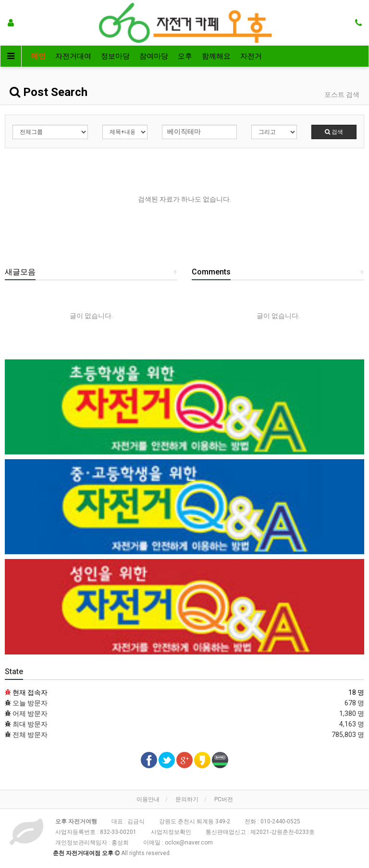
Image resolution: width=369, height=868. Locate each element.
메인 (38, 56)
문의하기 (187, 799)
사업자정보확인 (171, 832)
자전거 (251, 56)
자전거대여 (73, 56)
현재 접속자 (30, 692)
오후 (185, 56)
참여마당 (154, 56)
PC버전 (224, 799)
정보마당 (115, 56)
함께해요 (216, 56)
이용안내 (148, 799)
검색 (334, 132)
